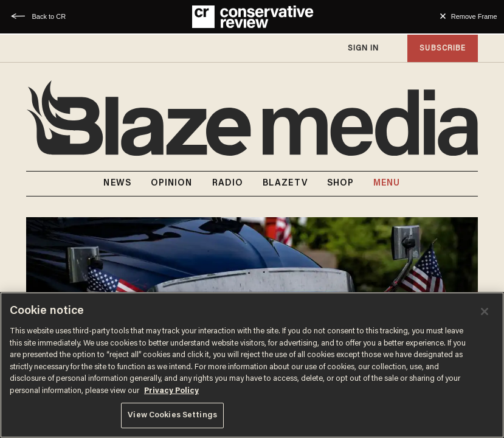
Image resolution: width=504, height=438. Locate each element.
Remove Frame (474, 16)
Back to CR (49, 16)
